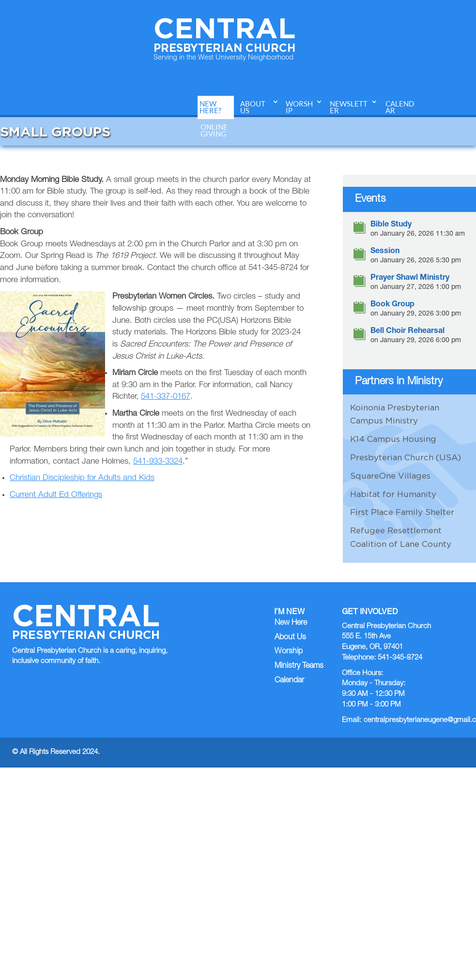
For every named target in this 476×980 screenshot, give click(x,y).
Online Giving (214, 130)
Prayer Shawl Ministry (410, 279)
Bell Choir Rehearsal (407, 332)
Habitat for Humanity (393, 494)
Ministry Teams (299, 666)
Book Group (392, 305)
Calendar (400, 107)
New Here (291, 623)
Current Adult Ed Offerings (56, 495)
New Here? (210, 107)
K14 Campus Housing (393, 439)
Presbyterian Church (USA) (406, 457)
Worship (299, 107)
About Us (253, 107)
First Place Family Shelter (402, 512)
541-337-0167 (166, 397)
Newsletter (349, 107)
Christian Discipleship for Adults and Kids (82, 478)
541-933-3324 (158, 462)
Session (385, 252)
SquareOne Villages (390, 476)
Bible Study (391, 225)
